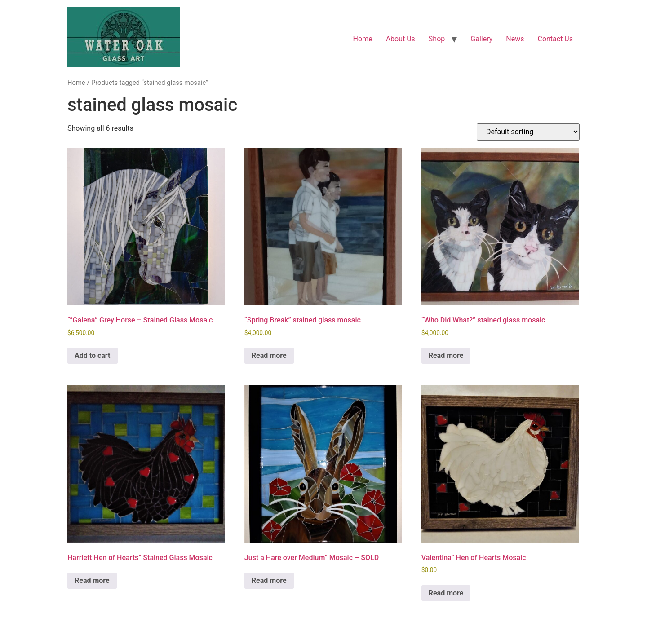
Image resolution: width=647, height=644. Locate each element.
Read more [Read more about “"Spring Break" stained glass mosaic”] (269, 355)
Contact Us (555, 39)
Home (363, 39)
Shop (437, 39)
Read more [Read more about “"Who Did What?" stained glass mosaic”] (446, 355)
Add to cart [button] (93, 355)
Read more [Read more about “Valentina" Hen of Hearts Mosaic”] (446, 593)
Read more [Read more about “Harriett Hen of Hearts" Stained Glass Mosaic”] (92, 580)
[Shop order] (528, 132)
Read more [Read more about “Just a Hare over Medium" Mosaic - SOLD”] (269, 580)
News (515, 39)
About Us (401, 39)
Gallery (481, 39)
